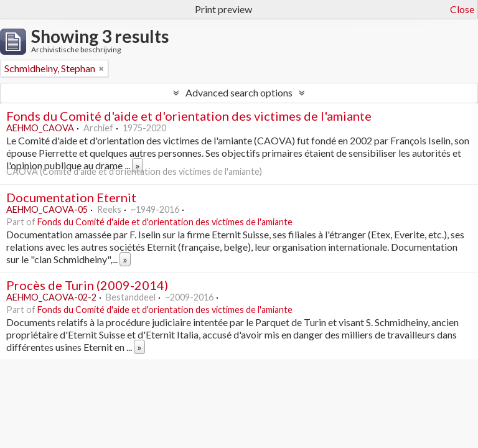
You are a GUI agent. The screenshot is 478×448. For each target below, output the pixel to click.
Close (462, 9)
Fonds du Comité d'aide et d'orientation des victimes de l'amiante (189, 116)
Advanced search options (239, 92)
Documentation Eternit (71, 197)
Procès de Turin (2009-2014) (87, 285)
